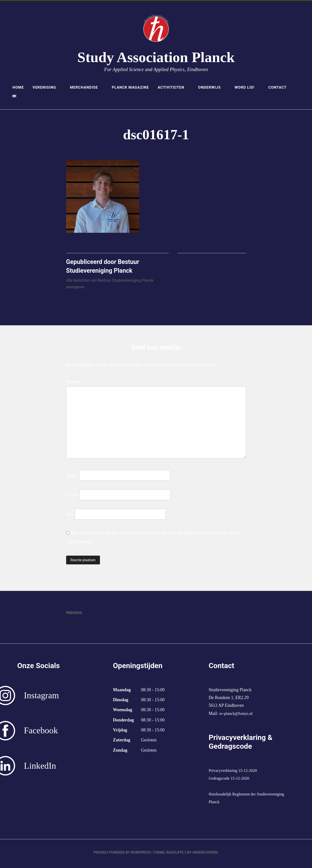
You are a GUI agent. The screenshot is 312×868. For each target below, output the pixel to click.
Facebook (41, 733)
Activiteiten (173, 87)
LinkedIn (40, 768)
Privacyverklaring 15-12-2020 (235, 773)
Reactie (75, 384)
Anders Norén (205, 855)
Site (70, 517)
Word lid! (247, 87)
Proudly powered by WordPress (122, 855)
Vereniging (47, 87)
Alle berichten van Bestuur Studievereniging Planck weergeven (110, 286)
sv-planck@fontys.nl (237, 716)
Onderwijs (212, 87)
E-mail (72, 497)
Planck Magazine (130, 87)
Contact (278, 87)
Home (18, 87)
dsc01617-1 (111, 619)
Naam (72, 478)
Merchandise (87, 87)
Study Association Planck (156, 57)
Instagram (41, 698)
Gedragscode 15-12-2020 (231, 781)
